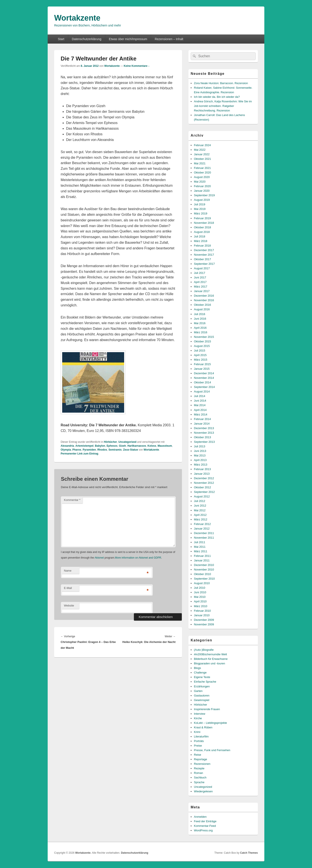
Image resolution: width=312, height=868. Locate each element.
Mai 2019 (200, 209)
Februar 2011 (202, 556)
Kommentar (72, 500)
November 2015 (204, 337)
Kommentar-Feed (205, 826)
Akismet (99, 558)
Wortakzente (77, 18)
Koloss (152, 446)
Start (61, 39)
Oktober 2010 (202, 574)
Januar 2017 (202, 291)
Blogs (197, 668)
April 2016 (200, 328)
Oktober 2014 (202, 382)
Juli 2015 (200, 351)
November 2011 (204, 538)
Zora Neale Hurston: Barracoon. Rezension (221, 83)
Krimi (197, 732)
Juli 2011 (200, 542)
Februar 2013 (202, 469)
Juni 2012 (200, 506)
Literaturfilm (201, 736)
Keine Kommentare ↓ (137, 66)
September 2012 (204, 492)
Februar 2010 (202, 611)
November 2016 (204, 300)
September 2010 (204, 579)
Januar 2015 (202, 369)
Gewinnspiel (202, 700)
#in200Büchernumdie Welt (210, 654)
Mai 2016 (200, 323)
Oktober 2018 (202, 227)
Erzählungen (202, 686)
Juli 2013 (200, 446)
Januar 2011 (202, 560)
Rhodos (102, 450)
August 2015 (202, 346)
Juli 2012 (200, 501)
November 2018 (204, 223)
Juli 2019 (200, 204)
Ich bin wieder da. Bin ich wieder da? (217, 97)
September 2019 (204, 195)
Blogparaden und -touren (210, 663)
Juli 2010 (200, 588)
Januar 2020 (202, 191)
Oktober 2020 (202, 172)
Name (68, 571)
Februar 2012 (202, 524)
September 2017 (204, 264)
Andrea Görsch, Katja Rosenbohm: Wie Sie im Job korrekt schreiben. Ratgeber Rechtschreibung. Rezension (223, 106)
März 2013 (201, 465)
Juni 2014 (200, 401)
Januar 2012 (202, 529)
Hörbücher (110, 442)
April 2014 (200, 410)
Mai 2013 (200, 455)
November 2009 (204, 624)
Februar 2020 (202, 186)
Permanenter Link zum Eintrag (79, 454)
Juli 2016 (200, 314)
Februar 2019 (202, 218)
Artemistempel (84, 446)
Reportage (201, 759)
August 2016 (202, 309)
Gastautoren (202, 696)
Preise (198, 746)
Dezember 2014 (204, 373)
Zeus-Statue (131, 450)
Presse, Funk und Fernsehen (212, 750)
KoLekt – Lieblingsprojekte (210, 723)
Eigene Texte (202, 677)
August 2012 (202, 496)
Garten (198, 691)
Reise (197, 755)
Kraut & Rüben (203, 727)
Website (69, 606)
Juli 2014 (200, 396)
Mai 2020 (200, 182)
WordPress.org (203, 830)
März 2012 (201, 519)
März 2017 (201, 287)
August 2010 (202, 583)
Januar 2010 (202, 615)
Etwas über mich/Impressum (128, 39)
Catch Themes (249, 853)
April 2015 (200, 355)
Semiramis (115, 450)
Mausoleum (165, 446)
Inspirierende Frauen (207, 709)
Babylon (100, 446)
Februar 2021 (202, 168)
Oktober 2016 (202, 305)
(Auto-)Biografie (204, 650)
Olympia (66, 450)
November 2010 (204, 570)
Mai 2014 (200, 405)
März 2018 (201, 241)
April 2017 (200, 282)
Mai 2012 (200, 510)
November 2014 (204, 378)
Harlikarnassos (137, 446)
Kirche (198, 718)
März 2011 (201, 551)
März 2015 (201, 360)
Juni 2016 (200, 319)
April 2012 (200, 515)
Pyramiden (89, 450)
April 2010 (200, 601)
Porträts (199, 741)
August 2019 (202, 200)
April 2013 (200, 460)
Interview (200, 714)
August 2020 (202, 177)
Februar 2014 (202, 419)
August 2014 (202, 391)
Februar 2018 (202, 246)
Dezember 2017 (204, 250)
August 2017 (202, 268)
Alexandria (67, 446)
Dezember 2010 (204, 565)
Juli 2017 (200, 273)
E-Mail (68, 588)
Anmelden (200, 817)
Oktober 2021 (202, 159)
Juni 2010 (200, 592)
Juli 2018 (200, 236)
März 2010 (201, 606)
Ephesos (112, 446)
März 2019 (201, 213)
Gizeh (123, 446)
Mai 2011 (200, 547)
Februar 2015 (202, 364)
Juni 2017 (200, 277)
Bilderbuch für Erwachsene (211, 659)
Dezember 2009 (204, 620)
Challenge (200, 673)
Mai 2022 (200, 150)
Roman (198, 773)
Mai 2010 (200, 597)
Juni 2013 (200, 451)
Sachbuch (200, 777)
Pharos (77, 450)
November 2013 (204, 433)
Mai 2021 (200, 163)
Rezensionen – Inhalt (169, 39)
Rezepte (199, 768)
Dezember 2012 (204, 478)
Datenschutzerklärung (86, 39)
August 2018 (202, 232)
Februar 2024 (202, 145)
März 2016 (201, 332)
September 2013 (204, 442)
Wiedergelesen (203, 791)
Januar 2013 (202, 474)
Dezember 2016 (204, 296)
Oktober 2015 (202, 341)
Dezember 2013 (204, 428)
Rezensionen (202, 764)
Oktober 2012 (202, 487)
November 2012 (204, 483)
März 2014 (201, 414)
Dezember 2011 (204, 533)
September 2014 (204, 387)
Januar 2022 (202, 154)
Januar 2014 (202, 424)
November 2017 (204, 255)
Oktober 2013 (202, 437)
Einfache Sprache (205, 682)
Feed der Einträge (205, 821)
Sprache (199, 782)
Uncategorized (128, 442)
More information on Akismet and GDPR (138, 558)
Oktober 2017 (202, 259)
